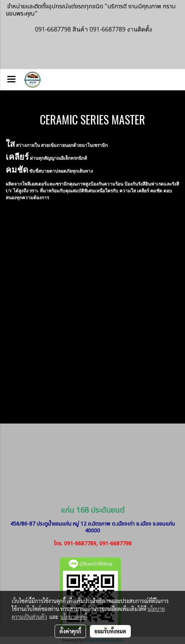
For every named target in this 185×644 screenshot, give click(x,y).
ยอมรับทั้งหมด (110, 631)
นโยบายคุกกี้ (74, 617)
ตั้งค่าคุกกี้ (70, 631)
